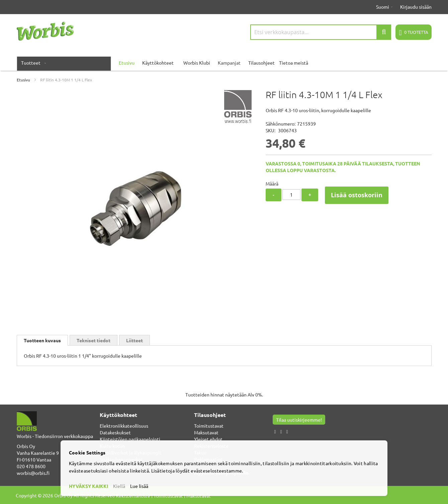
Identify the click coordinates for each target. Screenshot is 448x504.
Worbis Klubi (197, 63)
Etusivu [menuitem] (127, 63)
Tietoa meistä (294, 63)
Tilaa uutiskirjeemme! (299, 420)
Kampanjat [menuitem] (229, 63)
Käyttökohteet (158, 63)
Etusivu (23, 80)
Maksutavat (206, 432)
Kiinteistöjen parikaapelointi (130, 439)
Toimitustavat (209, 426)
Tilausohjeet (261, 63)
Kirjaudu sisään (416, 7)
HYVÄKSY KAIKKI (88, 486)
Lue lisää (139, 486)
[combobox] (321, 32)
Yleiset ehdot (208, 439)
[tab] (42, 340)
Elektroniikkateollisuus (124, 426)
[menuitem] (32, 63)
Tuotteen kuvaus (42, 340)
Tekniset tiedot (94, 340)
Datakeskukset (115, 432)
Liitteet (135, 340)
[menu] (224, 63)
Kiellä (119, 486)
